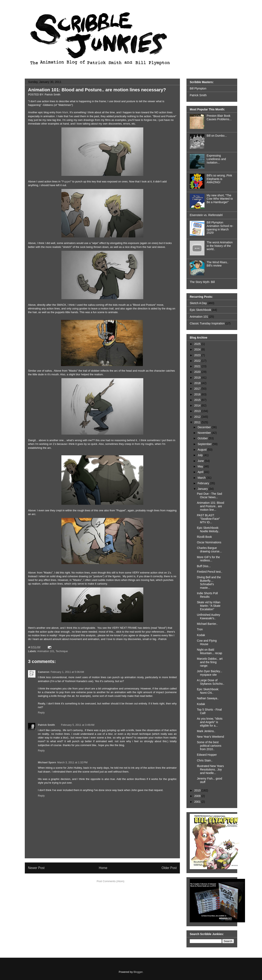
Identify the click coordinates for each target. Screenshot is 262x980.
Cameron (44, 672)
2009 (198, 796)
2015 (198, 400)
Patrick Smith (46, 725)
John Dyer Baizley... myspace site (209, 673)
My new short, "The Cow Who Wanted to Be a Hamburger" (220, 199)
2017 (198, 389)
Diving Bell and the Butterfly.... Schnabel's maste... (209, 582)
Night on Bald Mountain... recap (209, 651)
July (200, 455)
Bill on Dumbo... (217, 136)
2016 (198, 394)
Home (103, 868)
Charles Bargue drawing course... (209, 550)
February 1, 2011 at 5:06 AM (67, 672)
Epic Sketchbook (200, 310)
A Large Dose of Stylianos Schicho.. (211, 682)
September (205, 444)
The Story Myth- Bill (202, 282)
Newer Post (36, 868)
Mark (65, 112)
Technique (62, 651)
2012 (198, 417)
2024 (198, 349)
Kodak (201, 635)
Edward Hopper (207, 755)
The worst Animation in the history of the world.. (220, 246)
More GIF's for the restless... (208, 559)
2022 (198, 361)
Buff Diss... (204, 566)
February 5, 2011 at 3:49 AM (78, 725)
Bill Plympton (198, 88)
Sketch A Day (198, 303)
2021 (198, 366)
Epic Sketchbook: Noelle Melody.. (208, 529)
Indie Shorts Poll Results (207, 595)
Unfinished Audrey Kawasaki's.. (209, 617)
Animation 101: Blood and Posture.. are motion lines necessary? (97, 90)
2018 (198, 383)
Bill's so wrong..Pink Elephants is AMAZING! (219, 179)
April (201, 472)
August (202, 450)
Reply (41, 713)
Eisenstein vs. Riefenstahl (206, 215)
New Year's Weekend (210, 737)
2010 (198, 790)
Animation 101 (46, 651)
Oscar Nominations (209, 542)
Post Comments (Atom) (110, 881)
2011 (198, 422)
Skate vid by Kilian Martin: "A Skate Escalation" (209, 606)
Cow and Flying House (207, 642)
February (204, 483)
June (201, 461)
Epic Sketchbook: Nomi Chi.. (208, 691)
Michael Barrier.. (207, 624)
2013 (198, 411)
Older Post (169, 868)
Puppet (66, 181)
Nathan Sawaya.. (208, 698)
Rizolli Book (204, 537)
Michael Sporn (47, 762)
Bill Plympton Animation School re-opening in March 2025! (220, 228)
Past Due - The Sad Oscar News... (209, 495)
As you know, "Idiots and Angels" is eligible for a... (210, 722)
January (203, 489)
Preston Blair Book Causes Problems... (219, 117)
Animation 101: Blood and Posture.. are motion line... (211, 506)
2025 (198, 344)
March (202, 478)
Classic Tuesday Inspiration (207, 323)
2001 (198, 802)
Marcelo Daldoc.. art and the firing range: (210, 662)
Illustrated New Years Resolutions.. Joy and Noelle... (210, 769)
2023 (198, 355)
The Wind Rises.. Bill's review (218, 264)
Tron (200, 629)
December (204, 427)
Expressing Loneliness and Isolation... (216, 159)
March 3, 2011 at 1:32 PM (72, 762)
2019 (198, 378)
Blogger (138, 972)
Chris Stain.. (205, 760)
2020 (198, 372)
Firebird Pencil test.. (210, 572)
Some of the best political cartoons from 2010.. (209, 746)
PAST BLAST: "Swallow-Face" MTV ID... (208, 519)
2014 (198, 405)
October (203, 438)
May (201, 466)
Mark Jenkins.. (206, 731)
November (204, 433)
